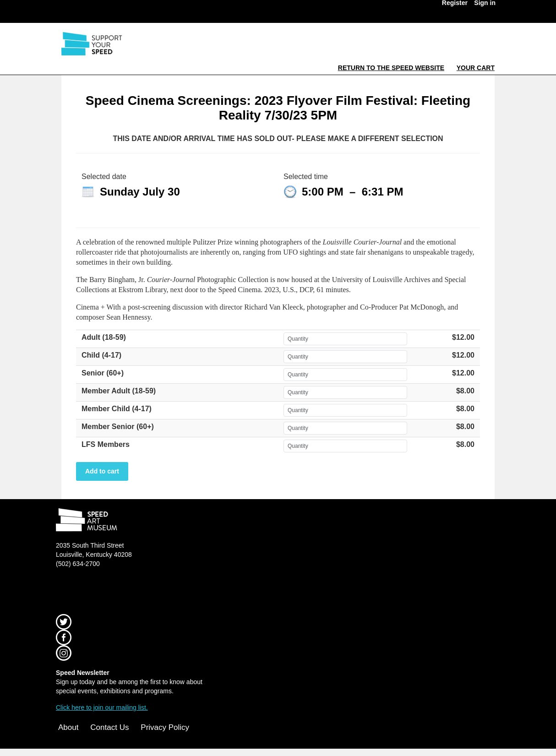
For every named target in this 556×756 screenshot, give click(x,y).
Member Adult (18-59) (119, 391)
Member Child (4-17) (117, 409)
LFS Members (106, 444)
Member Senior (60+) (118, 427)
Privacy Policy (165, 727)
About (68, 727)
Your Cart (476, 68)
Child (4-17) (101, 355)
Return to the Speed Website (391, 68)
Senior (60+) (103, 373)
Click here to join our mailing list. (102, 707)
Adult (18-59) (104, 337)
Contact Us (109, 727)
